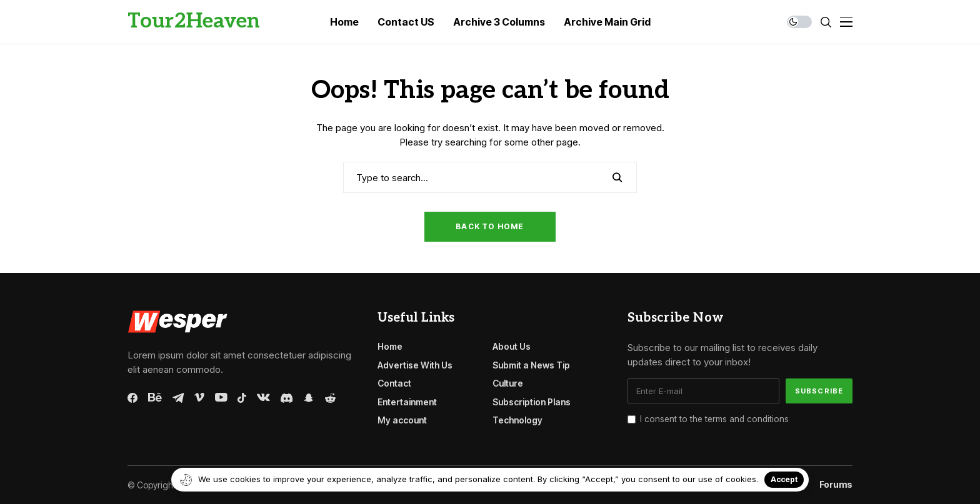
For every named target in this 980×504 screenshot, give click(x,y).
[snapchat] (309, 398)
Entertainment (407, 402)
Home (390, 346)
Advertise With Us (415, 365)
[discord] (287, 398)
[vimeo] (199, 398)
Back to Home (490, 226)
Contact (394, 383)
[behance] (155, 398)
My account (402, 420)
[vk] (263, 398)
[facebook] (132, 398)
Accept (784, 479)
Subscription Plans (532, 402)
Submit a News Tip (531, 365)
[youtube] (221, 398)
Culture (508, 383)
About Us (512, 346)
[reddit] (330, 398)
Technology (517, 420)
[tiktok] (242, 398)
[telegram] (178, 398)
